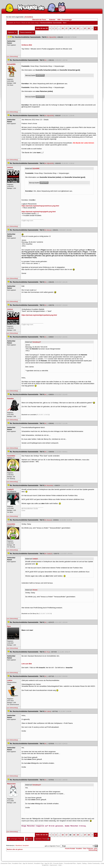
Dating (84, 863)
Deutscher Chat (6, 863)
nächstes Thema (42, 839)
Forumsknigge (67, 20)
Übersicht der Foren (39, 20)
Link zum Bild (27, 664)
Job (60, 865)
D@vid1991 (36, 168)
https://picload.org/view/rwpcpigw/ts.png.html (38, 212)
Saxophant (26, 845)
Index (29, 839)
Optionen (12, 32)
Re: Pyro (47, 652)
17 (66, 28)
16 (63, 28)
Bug (37, 23)
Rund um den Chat (28, 23)
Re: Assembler (49, 485)
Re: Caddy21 (48, 554)
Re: (46, 60)
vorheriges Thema (15, 839)
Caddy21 (35, 559)
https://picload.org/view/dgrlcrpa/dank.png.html (39, 315)
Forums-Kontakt (70, 849)
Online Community (94, 863)
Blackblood (19, 845)
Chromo (35, 590)
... (59, 28)
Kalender (52, 20)
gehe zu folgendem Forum (52, 846)
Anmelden (29, 17)
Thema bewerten (27, 32)
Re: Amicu (48, 230)
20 (78, 28)
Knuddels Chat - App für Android (23, 863)
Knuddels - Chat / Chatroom (85, 849)
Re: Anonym (48, 520)
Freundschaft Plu (70, 863)
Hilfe (59, 20)
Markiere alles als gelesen (15, 849)
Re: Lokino (48, 711)
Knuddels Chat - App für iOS (43, 863)
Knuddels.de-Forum (14, 23)
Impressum (53, 865)
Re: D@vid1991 (51, 37)
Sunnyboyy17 (37, 342)
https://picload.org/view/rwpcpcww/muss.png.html (40, 206)
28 (89, 28)
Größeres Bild (27, 45)
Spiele (79, 863)
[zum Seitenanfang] (12, 56)
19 (74, 28)
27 (85, 28)
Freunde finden (58, 863)
